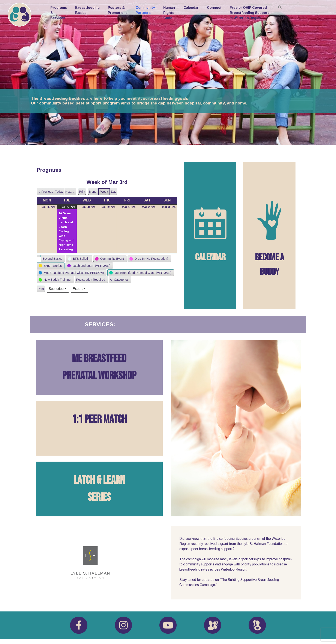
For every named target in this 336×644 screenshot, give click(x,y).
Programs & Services (59, 13)
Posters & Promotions (118, 10)
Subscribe (58, 289)
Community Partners (145, 10)
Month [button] (93, 192)
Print (82, 193)
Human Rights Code (169, 13)
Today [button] (59, 192)
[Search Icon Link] (280, 7)
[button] (45, 192)
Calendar (191, 8)
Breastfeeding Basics (87, 10)
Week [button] (104, 192)
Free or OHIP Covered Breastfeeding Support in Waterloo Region (249, 13)
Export (79, 289)
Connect (214, 8)
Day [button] (114, 192)
